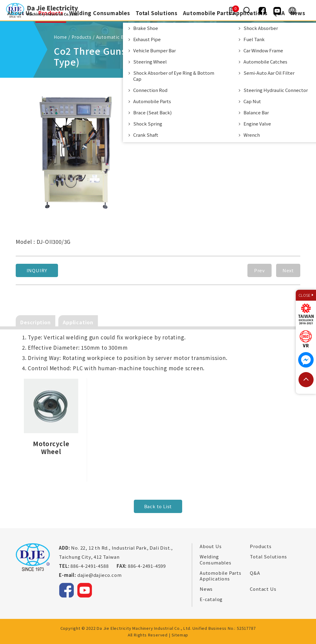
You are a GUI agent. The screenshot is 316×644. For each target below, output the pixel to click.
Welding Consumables (99, 13)
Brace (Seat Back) (153, 112)
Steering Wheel (150, 62)
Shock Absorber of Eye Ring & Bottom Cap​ (174, 76)
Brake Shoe (146, 28)
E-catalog (211, 599)
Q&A (255, 573)
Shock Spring (148, 124)
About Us (211, 546)
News (298, 13)
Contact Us (263, 589)
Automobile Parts (152, 101)
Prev (260, 270)
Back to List (158, 506)
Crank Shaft (146, 135)
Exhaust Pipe (147, 39)
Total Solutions (157, 13)
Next (288, 270)
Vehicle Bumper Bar (155, 50)
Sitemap (180, 634)
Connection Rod (151, 90)
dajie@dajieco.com (100, 575)
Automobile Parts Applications (221, 575)
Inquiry (37, 270)
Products (261, 546)
